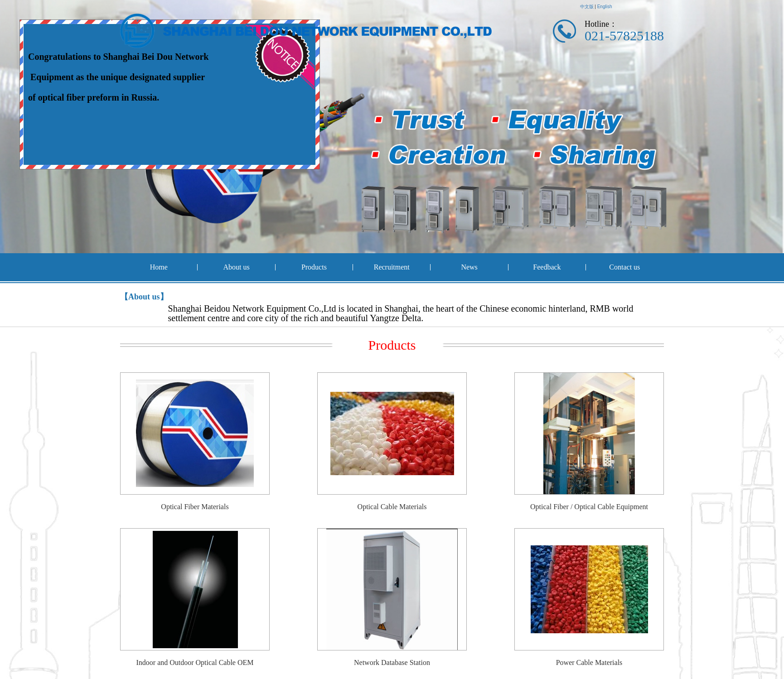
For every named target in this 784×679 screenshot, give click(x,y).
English (605, 7)
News (469, 267)
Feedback (547, 267)
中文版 (587, 7)
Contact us (624, 267)
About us (236, 267)
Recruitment (392, 267)
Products (314, 267)
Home (159, 267)
